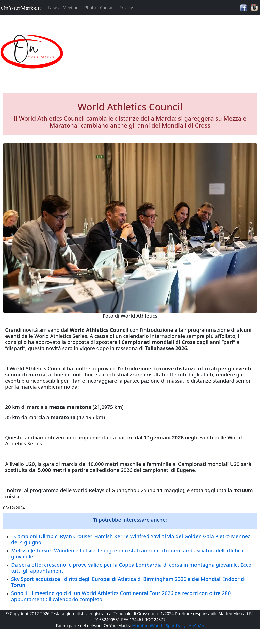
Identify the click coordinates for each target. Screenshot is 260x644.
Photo (90, 8)
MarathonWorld (147, 626)
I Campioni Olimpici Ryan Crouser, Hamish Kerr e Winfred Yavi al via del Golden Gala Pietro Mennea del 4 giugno (131, 539)
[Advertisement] (162, 52)
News (53, 8)
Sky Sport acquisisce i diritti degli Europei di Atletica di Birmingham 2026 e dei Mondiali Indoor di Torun (128, 582)
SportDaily (175, 626)
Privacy (126, 8)
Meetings (72, 8)
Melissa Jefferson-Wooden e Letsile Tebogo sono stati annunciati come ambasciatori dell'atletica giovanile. (127, 554)
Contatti (108, 8)
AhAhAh (197, 626)
